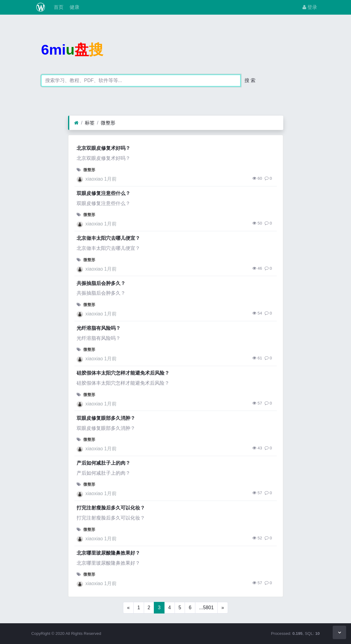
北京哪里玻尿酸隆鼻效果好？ (108, 553)
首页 (58, 7)
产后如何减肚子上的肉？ (103, 463)
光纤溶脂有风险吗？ (99, 328)
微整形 (108, 123)
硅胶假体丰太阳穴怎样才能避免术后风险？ (123, 373)
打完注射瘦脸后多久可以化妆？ (111, 508)
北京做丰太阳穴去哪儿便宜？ (108, 238)
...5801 (206, 608)
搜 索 (250, 80)
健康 (74, 7)
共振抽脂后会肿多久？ (101, 283)
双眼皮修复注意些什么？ (103, 193)
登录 (310, 7)
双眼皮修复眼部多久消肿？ (106, 418)
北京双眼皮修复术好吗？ (103, 148)
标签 (90, 123)
